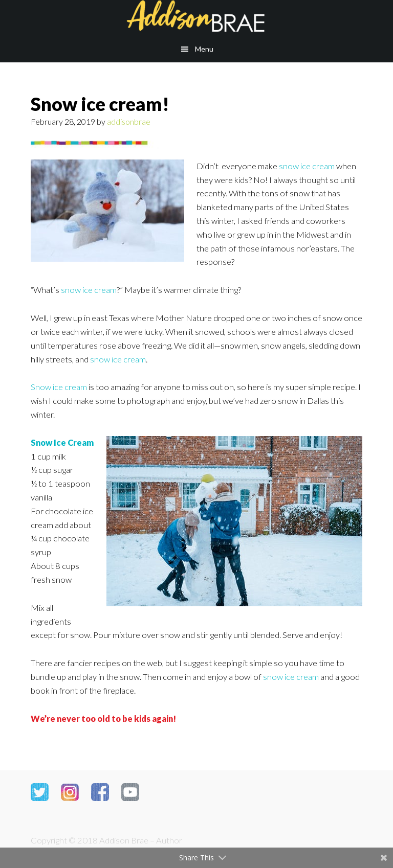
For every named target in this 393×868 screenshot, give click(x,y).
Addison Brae (196, 18)
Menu (204, 49)
